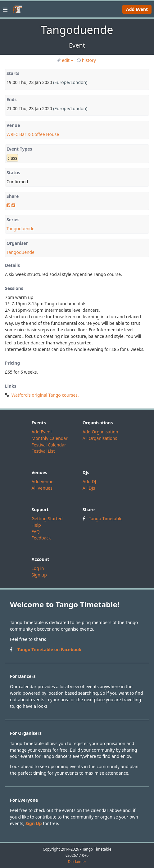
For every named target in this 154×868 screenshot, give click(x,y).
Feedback (41, 538)
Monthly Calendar (50, 438)
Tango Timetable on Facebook (49, 649)
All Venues (42, 488)
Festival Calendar (49, 445)
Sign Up (34, 823)
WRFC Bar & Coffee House (33, 134)
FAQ (36, 532)
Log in (38, 568)
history (86, 60)
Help (36, 525)
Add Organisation (100, 432)
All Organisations (100, 438)
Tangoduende (20, 229)
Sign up (39, 575)
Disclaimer (77, 862)
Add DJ (89, 481)
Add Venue (43, 481)
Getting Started (47, 518)
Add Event (137, 9)
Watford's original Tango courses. (45, 395)
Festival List (43, 451)
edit (65, 60)
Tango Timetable (106, 518)
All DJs (89, 488)
